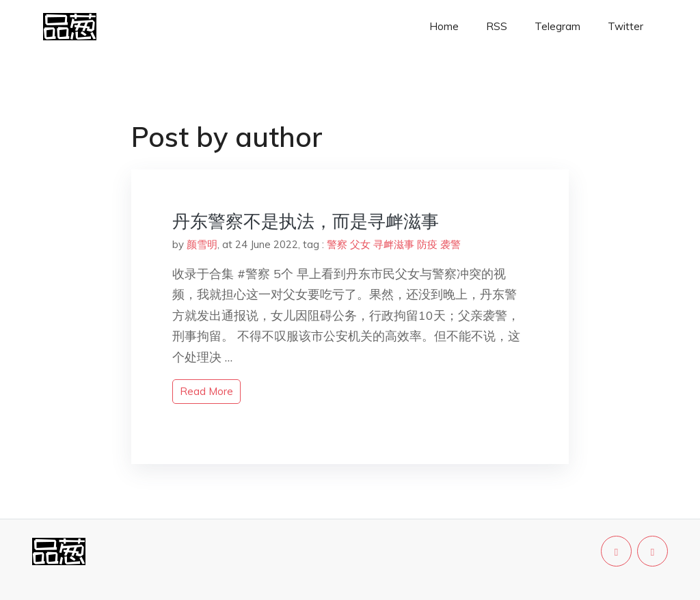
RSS (497, 26)
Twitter (625, 26)
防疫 (427, 244)
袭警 (450, 244)
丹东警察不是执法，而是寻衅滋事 (306, 221)
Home (444, 26)
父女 (360, 244)
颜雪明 (202, 244)
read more (206, 391)
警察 (337, 244)
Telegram (557, 26)
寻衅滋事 (394, 244)
